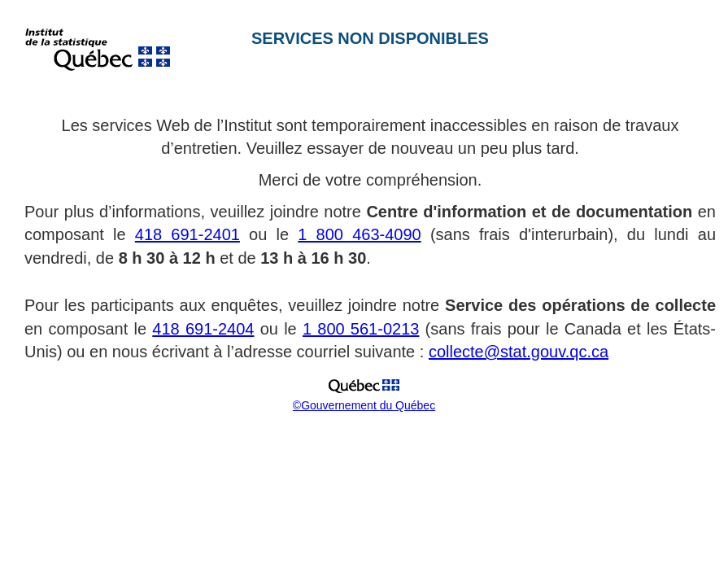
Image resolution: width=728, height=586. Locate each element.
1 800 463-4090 (359, 234)
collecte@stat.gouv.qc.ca (519, 352)
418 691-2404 (203, 329)
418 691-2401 (187, 234)
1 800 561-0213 (361, 329)
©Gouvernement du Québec (364, 405)
